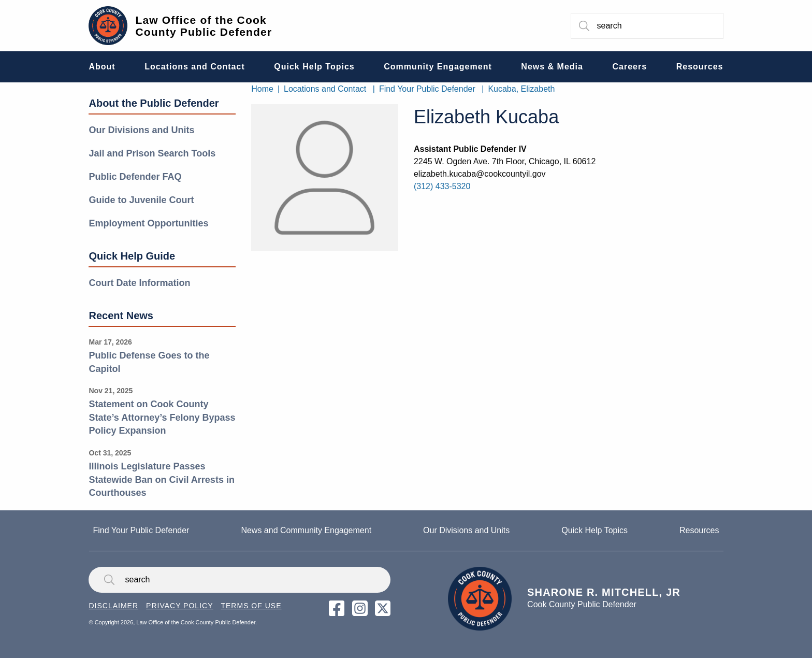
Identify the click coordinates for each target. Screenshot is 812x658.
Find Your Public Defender (427, 89)
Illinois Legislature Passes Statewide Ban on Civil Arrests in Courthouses (161, 480)
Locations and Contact (325, 89)
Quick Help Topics (594, 530)
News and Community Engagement (306, 530)
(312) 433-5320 (442, 186)
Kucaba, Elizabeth (521, 89)
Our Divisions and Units (141, 130)
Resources (699, 530)
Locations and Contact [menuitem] (194, 67)
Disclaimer (113, 606)
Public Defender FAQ (135, 177)
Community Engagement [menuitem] (438, 67)
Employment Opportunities (148, 223)
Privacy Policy (179, 606)
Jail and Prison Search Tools (152, 153)
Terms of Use (251, 606)
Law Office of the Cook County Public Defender (204, 26)
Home (262, 89)
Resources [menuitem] (700, 67)
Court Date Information (139, 283)
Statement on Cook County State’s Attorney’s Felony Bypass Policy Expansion (162, 417)
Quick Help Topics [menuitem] (314, 67)
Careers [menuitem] (630, 67)
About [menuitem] (102, 67)
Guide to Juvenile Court (141, 200)
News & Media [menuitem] (552, 67)
